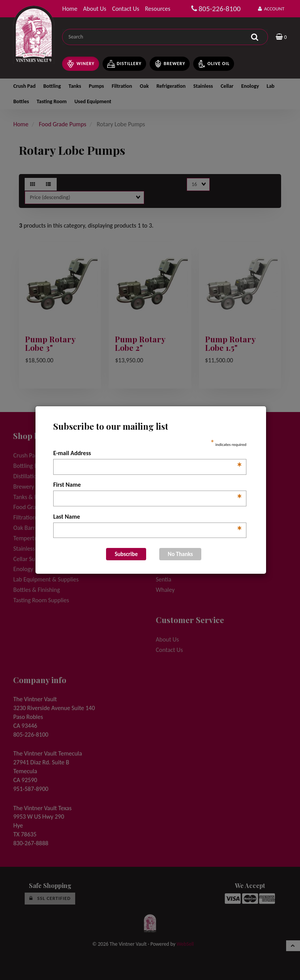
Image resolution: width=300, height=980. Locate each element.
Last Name (148, 517)
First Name (148, 485)
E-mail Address (148, 454)
